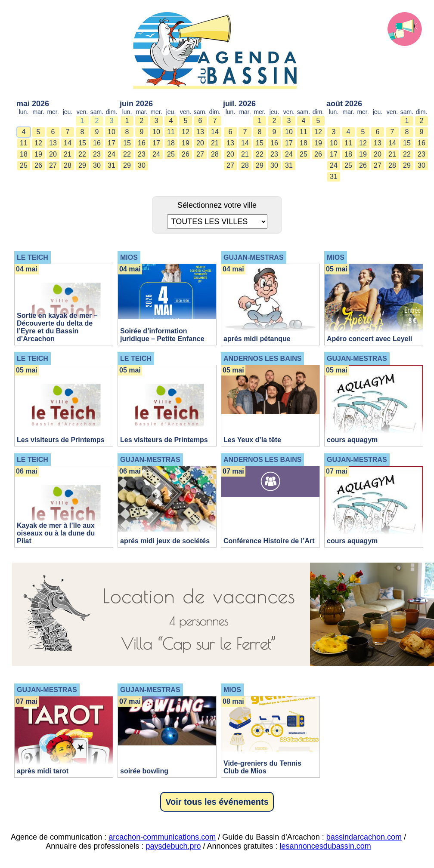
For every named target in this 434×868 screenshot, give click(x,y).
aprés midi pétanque (257, 339)
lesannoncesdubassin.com (325, 846)
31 (112, 165)
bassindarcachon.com (364, 837)
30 (97, 165)
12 (38, 143)
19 (38, 154)
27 (53, 165)
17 (112, 143)
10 (112, 132)
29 (82, 165)
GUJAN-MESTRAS (254, 257)
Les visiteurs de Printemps (61, 440)
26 (38, 165)
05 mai (337, 269)
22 (82, 154)
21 (68, 154)
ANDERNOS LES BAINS (262, 359)
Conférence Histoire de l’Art (269, 541)
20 (53, 154)
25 (24, 165)
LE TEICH (33, 257)
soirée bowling (144, 771)
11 (24, 143)
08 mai (233, 701)
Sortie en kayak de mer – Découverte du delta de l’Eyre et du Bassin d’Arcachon (57, 327)
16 (97, 143)
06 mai (27, 471)
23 (97, 154)
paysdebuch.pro (173, 846)
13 (53, 143)
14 (68, 143)
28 (68, 165)
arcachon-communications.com (162, 837)
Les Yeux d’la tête (252, 440)
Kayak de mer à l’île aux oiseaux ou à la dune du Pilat (56, 533)
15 (82, 143)
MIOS (129, 257)
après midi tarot (43, 771)
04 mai (27, 269)
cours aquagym (352, 440)
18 (24, 154)
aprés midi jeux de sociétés (165, 541)
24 (112, 154)
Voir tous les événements (217, 802)
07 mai (233, 471)
